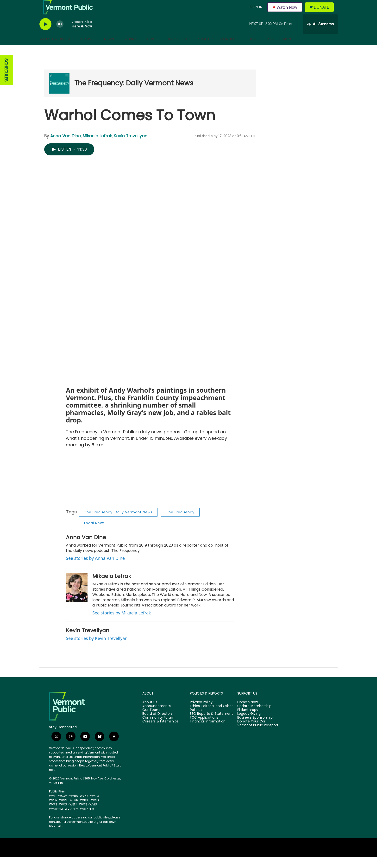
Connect (229, 50)
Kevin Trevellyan (131, 147)
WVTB (83, 815)
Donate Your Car (251, 732)
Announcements (157, 717)
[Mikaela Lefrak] (77, 598)
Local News (94, 534)
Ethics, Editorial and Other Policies (211, 719)
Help (253, 50)
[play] (45, 35)
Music (130, 50)
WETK (73, 815)
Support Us (176, 50)
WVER (94, 815)
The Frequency (180, 523)
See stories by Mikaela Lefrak (122, 624)
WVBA (74, 807)
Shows (87, 50)
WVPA (95, 811)
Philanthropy (248, 721)
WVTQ (94, 807)
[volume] (60, 35)
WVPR (53, 811)
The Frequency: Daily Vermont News (134, 94)
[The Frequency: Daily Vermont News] (59, 94)
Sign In (255, 13)
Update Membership (254, 717)
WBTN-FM (87, 820)
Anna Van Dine (66, 147)
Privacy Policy (201, 713)
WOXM (63, 807)
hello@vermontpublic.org (80, 833)
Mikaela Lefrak (97, 147)
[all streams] (320, 35)
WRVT (63, 811)
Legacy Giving (249, 725)
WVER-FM (56, 820)
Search (286, 50)
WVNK (84, 807)
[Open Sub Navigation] (74, 50)
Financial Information (208, 732)
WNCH (85, 811)
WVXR (63, 815)
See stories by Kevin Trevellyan (97, 649)
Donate (324, 13)
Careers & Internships (160, 732)
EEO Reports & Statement (211, 725)
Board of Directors (157, 725)
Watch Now (286, 13)
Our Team (151, 721)
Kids (150, 50)
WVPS (53, 815)
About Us (150, 713)
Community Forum (158, 728)
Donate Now (248, 713)
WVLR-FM (71, 820)
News (109, 50)
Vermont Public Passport (258, 736)
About (204, 50)
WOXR (74, 811)
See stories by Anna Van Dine (95, 569)
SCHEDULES (6, 81)
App (270, 50)
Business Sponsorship (255, 728)
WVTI (53, 807)
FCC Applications (204, 728)
